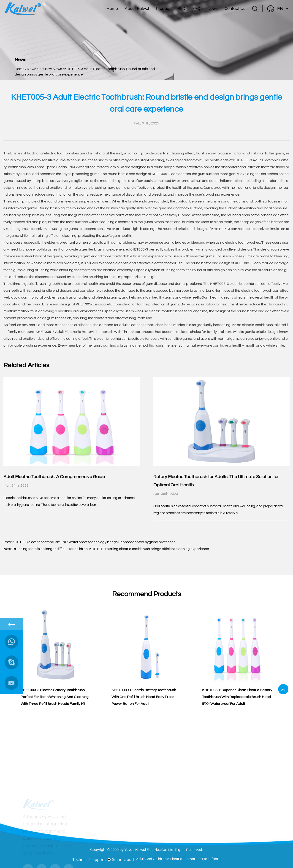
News (213, 9)
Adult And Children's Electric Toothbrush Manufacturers (179, 859)
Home (112, 9)
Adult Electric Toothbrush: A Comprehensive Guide (54, 477)
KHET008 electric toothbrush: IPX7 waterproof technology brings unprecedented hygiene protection (94, 542)
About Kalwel (137, 9)
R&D (181, 9)
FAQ (196, 9)
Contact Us (235, 9)
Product (163, 9)
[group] (56, 660)
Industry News (50, 69)
